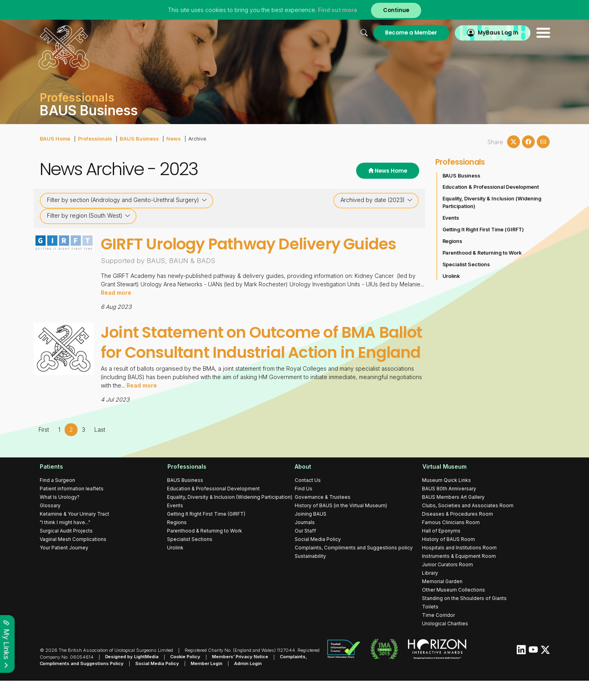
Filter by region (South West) (89, 216)
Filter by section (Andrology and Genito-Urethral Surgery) (127, 200)
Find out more (338, 10)
